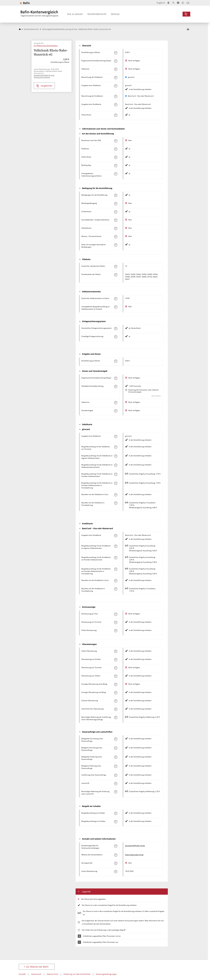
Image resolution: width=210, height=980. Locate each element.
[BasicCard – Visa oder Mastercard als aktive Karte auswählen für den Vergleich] (126, 96)
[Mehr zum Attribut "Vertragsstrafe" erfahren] (116, 863)
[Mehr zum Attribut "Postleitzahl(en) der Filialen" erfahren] (116, 275)
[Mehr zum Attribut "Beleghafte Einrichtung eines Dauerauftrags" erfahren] (116, 739)
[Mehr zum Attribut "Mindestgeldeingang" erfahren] (116, 204)
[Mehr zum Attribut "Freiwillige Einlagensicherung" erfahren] (116, 337)
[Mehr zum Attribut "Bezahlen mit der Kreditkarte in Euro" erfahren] (116, 581)
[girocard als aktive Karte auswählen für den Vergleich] (126, 77)
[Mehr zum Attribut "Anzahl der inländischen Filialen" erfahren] (116, 267)
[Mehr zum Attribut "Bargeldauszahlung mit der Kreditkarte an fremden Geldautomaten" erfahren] (116, 558)
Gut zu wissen (75, 14)
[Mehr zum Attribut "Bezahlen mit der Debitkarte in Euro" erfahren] (116, 495)
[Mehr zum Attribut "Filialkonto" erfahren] (116, 149)
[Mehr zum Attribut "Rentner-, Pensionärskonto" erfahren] (116, 237)
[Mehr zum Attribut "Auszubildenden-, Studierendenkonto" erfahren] (116, 220)
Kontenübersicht (97, 14)
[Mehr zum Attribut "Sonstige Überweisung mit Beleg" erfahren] (116, 693)
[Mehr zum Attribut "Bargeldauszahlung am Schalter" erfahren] (116, 822)
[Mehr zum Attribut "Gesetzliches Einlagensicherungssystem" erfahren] (116, 329)
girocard (131, 77)
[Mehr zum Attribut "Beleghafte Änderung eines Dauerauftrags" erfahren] (116, 757)
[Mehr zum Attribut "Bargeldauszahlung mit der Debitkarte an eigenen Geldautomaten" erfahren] (116, 456)
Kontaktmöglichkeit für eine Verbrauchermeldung (44, 76)
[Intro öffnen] (188, 3)
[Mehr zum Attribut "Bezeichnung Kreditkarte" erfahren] (116, 96)
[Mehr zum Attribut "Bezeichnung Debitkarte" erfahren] (116, 78)
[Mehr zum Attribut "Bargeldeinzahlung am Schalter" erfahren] (116, 813)
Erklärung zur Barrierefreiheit (77, 974)
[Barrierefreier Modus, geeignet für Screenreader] (178, 3)
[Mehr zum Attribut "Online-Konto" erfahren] (116, 115)
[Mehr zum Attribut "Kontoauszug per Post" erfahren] (116, 614)
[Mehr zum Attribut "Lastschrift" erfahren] (116, 784)
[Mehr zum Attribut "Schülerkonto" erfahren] (116, 212)
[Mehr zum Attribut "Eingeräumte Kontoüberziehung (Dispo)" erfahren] (116, 61)
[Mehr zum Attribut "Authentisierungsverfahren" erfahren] (116, 174)
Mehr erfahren (156, 396)
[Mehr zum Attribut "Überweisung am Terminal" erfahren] (116, 668)
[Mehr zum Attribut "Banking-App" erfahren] (116, 166)
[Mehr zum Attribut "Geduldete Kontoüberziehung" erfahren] (116, 387)
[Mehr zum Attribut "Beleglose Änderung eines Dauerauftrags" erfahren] (116, 766)
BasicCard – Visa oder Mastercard (141, 96)
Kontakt (22, 974)
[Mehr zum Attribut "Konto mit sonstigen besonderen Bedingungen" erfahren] (116, 245)
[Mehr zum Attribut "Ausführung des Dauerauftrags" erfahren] (116, 775)
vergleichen (44, 86)
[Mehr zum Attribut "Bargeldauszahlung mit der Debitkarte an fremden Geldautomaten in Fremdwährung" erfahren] (116, 483)
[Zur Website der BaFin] (25, 3)
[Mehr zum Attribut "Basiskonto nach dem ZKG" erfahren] (116, 141)
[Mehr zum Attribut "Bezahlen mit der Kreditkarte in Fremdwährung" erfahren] (116, 589)
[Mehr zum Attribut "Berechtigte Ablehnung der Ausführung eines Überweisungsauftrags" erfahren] (116, 718)
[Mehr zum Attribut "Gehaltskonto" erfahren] (116, 228)
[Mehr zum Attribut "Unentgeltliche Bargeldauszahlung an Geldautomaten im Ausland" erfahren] (116, 307)
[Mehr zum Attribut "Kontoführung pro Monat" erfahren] (116, 53)
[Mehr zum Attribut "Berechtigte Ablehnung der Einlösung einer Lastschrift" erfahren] (116, 792)
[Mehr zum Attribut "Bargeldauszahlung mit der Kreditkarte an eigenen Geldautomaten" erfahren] (116, 546)
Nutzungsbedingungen (106, 974)
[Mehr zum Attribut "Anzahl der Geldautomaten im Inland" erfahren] (116, 299)
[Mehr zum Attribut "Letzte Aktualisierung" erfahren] (116, 872)
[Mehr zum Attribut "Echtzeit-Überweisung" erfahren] (116, 701)
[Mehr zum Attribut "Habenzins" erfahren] (116, 69)
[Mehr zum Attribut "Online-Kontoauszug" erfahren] (116, 631)
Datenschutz (52, 974)
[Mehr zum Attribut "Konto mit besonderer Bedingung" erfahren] (116, 195)
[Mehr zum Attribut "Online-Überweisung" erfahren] (116, 651)
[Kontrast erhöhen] (169, 3)
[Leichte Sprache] (183, 3)
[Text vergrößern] (173, 3)
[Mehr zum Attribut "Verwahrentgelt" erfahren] (116, 411)
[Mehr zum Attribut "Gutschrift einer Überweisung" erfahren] (116, 709)
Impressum (36, 974)
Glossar (115, 14)
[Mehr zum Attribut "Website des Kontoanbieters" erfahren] (116, 855)
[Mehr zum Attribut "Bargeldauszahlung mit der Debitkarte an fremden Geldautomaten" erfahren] (116, 474)
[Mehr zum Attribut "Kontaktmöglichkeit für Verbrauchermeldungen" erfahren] (116, 846)
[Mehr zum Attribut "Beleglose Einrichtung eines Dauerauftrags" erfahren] (116, 748)
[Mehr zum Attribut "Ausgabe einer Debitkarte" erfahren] (116, 86)
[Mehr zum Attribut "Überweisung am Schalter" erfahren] (116, 660)
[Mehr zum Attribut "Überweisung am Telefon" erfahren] (116, 676)
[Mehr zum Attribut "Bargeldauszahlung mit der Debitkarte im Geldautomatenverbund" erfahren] (116, 465)
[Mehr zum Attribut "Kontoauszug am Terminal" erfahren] (116, 622)
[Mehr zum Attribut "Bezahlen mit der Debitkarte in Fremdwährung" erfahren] (116, 503)
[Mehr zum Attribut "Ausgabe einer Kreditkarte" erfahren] (116, 105)
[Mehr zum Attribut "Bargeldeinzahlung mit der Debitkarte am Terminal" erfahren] (116, 447)
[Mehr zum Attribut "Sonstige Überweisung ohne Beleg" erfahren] (116, 684)
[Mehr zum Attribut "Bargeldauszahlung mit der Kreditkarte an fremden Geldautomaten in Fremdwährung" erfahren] (116, 569)
